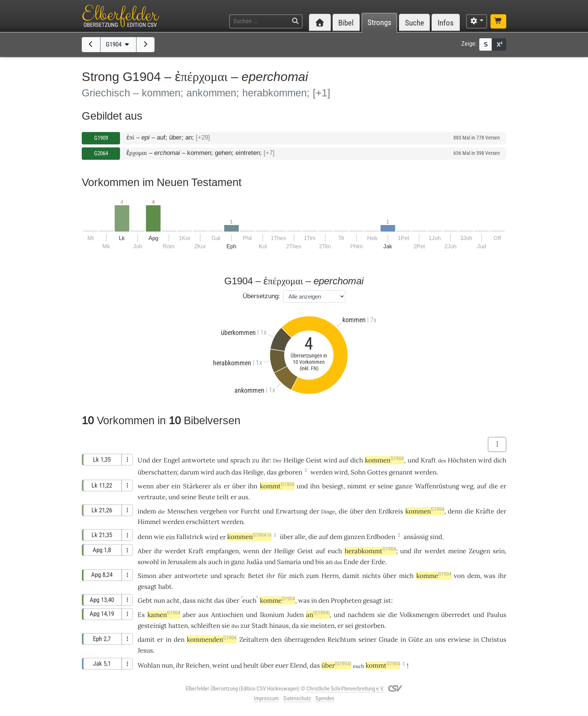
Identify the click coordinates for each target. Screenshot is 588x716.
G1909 (101, 138)
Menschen (182, 511)
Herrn (330, 576)
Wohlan (149, 665)
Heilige (294, 460)
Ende (351, 562)
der (157, 460)
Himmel (149, 522)
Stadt (260, 626)
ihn (315, 486)
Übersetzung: (261, 296)
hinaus (279, 626)
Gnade (388, 639)
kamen (164, 615)
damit (351, 576)
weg (467, 486)
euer (282, 665)
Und (144, 460)
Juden (295, 615)
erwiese (459, 639)
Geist (314, 460)
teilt (223, 497)
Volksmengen (419, 615)
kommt (277, 486)
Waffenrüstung (437, 486)
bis (320, 562)
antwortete (199, 460)
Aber (145, 551)
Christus (494, 639)
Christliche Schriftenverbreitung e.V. (345, 689)
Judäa (255, 562)
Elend (298, 665)
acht (173, 600)
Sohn (358, 472)
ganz (238, 562)
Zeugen (479, 551)
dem (336, 537)
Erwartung (291, 511)
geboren (290, 472)
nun (159, 600)
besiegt (333, 486)
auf (344, 460)
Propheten (346, 600)
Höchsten (462, 460)
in (163, 562)
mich (296, 576)
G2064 (101, 153)
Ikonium (272, 615)
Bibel (346, 23)
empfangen (223, 551)
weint (221, 665)
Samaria (289, 562)
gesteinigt (152, 626)
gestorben (370, 626)
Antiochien (227, 615)
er (227, 486)
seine (385, 486)
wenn (146, 486)
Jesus (145, 650)
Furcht (250, 511)
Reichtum (342, 639)
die (493, 486)
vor (234, 511)
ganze (404, 486)
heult (251, 665)
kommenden (212, 639)
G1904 (118, 44)
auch (223, 472)
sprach (240, 460)
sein (499, 551)
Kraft (428, 460)
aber (163, 486)
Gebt (145, 600)
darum (190, 472)
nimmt (357, 486)
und (413, 460)
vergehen (213, 511)
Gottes (377, 472)
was (490, 576)
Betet (256, 576)
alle (300, 537)
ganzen (354, 537)
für (282, 576)
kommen (384, 460)
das (236, 472)
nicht (205, 600)
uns (440, 639)
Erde (378, 562)
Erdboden (381, 537)
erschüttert (203, 522)
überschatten (157, 472)
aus (243, 497)
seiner (367, 639)
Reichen (197, 665)
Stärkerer (197, 486)
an (329, 562)
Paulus (496, 615)
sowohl (148, 562)
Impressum (266, 698)
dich (357, 460)
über (286, 537)
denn (455, 511)
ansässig (416, 537)
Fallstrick (190, 537)
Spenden (325, 698)
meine (457, 551)
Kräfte (485, 511)
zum (312, 576)
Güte (416, 639)
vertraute (151, 497)
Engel (172, 460)
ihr (265, 460)
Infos (446, 23)
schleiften (205, 626)
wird (341, 472)
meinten (322, 626)
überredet (456, 615)
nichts (371, 576)
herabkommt (370, 551)
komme (434, 576)
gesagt (147, 587)
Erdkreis (391, 511)
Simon (147, 576)
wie (159, 537)
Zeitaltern (254, 639)
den (371, 511)
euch (335, 551)
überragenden (305, 639)
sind (436, 537)
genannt (401, 472)
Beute (207, 497)
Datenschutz (297, 698)
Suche (415, 23)
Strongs (379, 23)
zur (245, 626)
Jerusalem (182, 562)
